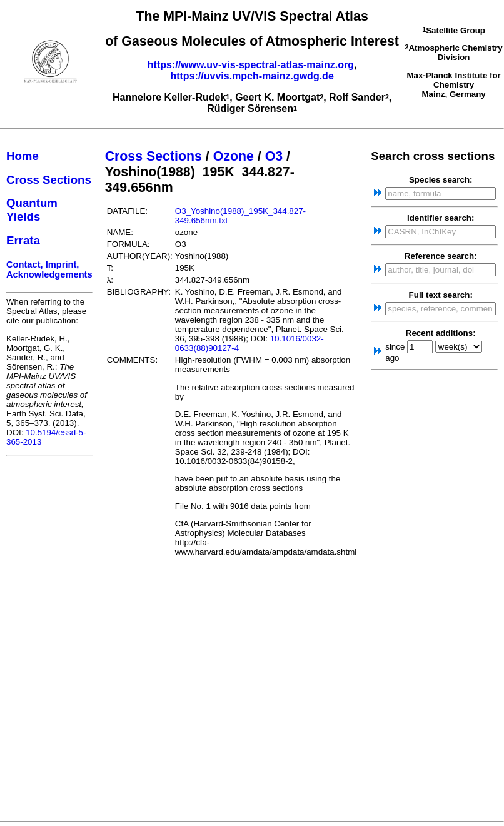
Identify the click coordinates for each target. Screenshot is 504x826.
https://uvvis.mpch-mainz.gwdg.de (252, 76)
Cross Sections (49, 180)
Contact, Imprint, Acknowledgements (49, 269)
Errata (23, 240)
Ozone (234, 156)
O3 (274, 156)
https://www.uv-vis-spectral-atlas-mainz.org (251, 65)
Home (23, 156)
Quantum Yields (32, 210)
